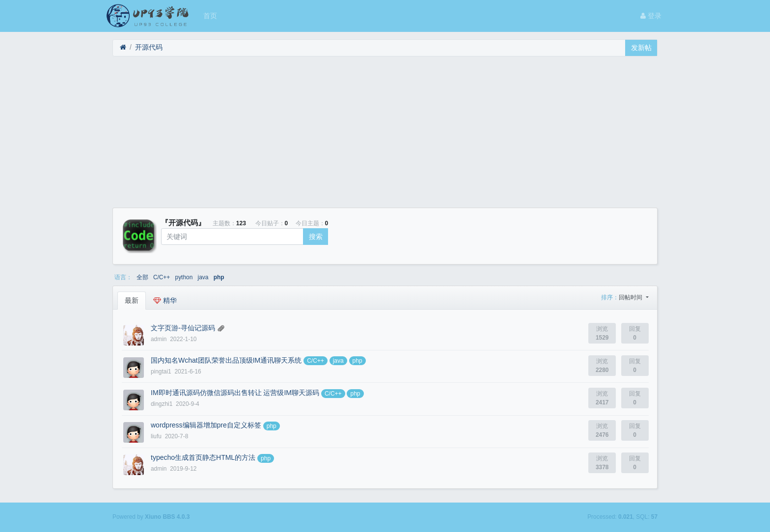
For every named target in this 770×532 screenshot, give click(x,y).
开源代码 (149, 47)
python (184, 277)
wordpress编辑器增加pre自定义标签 (206, 425)
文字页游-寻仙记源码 (183, 328)
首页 (210, 16)
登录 (651, 16)
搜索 (316, 237)
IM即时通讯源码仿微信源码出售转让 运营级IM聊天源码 (235, 393)
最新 (132, 300)
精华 (165, 300)
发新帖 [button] (641, 48)
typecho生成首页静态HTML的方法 (203, 457)
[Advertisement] (385, 132)
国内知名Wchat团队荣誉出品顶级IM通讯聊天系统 (226, 360)
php (219, 277)
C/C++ (162, 277)
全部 (142, 277)
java (203, 277)
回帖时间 (631, 297)
